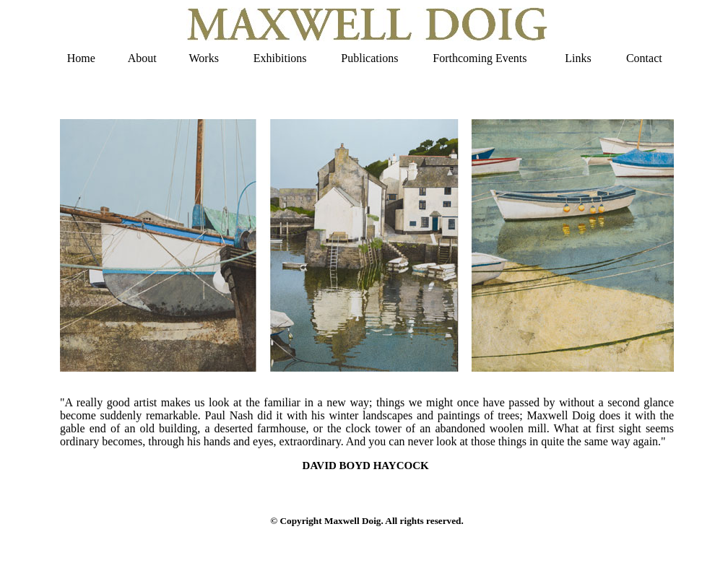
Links (578, 58)
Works (204, 58)
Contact (644, 58)
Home (81, 58)
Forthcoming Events (480, 58)
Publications (369, 58)
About (142, 58)
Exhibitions (280, 58)
